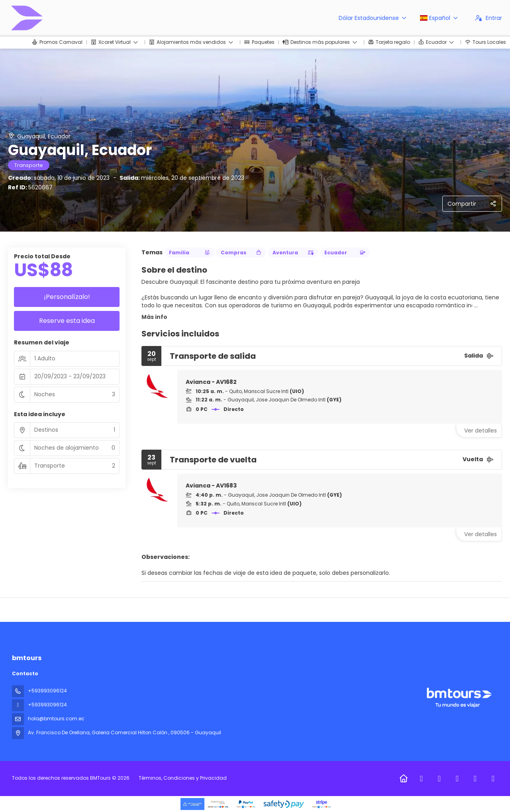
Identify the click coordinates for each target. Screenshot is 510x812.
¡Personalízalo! (67, 297)
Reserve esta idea (67, 321)
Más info (154, 317)
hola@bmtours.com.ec (56, 719)
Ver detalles (481, 431)
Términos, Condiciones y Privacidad (183, 778)
